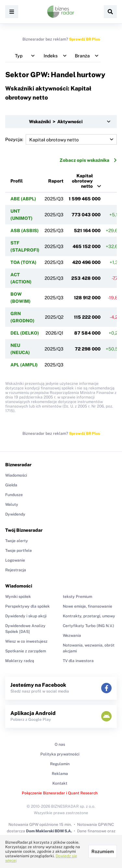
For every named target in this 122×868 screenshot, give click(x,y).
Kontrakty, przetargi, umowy (89, 616)
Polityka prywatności (60, 754)
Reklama (60, 774)
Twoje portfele (19, 551)
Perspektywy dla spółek (27, 606)
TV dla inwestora (78, 661)
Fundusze (14, 495)
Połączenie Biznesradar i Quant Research (60, 793)
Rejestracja (16, 570)
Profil (17, 181)
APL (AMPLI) (24, 365)
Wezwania (72, 636)
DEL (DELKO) (25, 333)
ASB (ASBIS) (25, 231)
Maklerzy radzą (20, 661)
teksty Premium (77, 597)
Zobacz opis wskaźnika (88, 160)
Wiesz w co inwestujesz (26, 641)
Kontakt (60, 783)
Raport (56, 181)
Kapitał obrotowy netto (82, 181)
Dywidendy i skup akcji (26, 616)
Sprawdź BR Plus (84, 39)
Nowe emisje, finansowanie (88, 606)
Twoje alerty (17, 541)
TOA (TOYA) (23, 262)
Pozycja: (61, 139)
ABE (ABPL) (23, 199)
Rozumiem (103, 851)
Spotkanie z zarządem (26, 651)
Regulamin (60, 764)
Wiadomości (16, 475)
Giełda (11, 485)
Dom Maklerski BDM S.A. (49, 831)
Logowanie (15, 560)
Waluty (12, 505)
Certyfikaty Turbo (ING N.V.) (88, 626)
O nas (60, 744)
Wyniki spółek (18, 597)
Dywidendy (15, 514)
